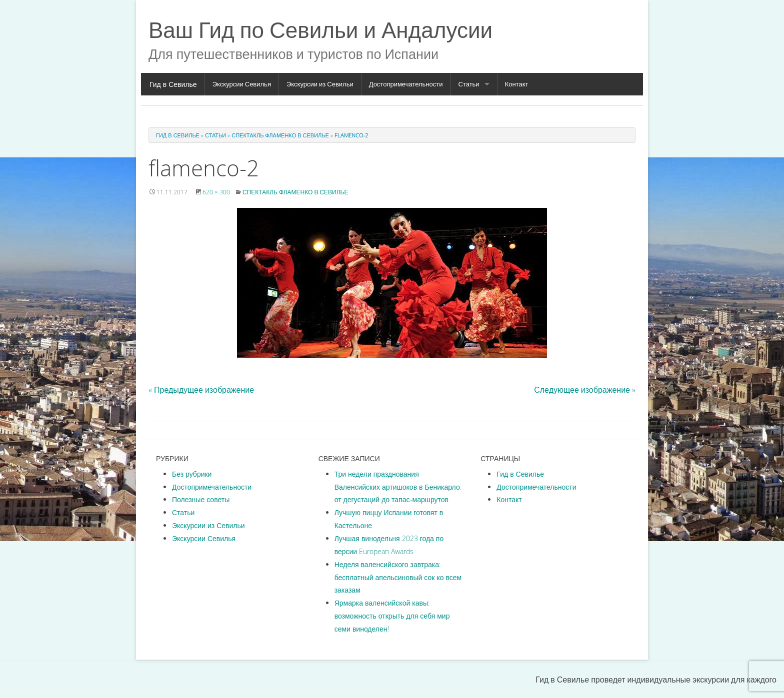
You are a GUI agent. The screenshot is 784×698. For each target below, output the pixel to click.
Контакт (517, 84)
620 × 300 (216, 192)
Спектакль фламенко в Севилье (280, 135)
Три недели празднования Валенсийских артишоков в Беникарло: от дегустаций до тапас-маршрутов (398, 487)
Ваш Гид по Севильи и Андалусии (320, 30)
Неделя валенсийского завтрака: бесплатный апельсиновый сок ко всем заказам (398, 577)
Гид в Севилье (173, 84)
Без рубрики (192, 474)
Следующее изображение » (585, 390)
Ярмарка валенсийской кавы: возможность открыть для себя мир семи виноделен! (392, 616)
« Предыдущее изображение (201, 390)
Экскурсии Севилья (242, 84)
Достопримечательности (406, 84)
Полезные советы (201, 499)
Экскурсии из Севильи (320, 84)
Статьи (468, 84)
